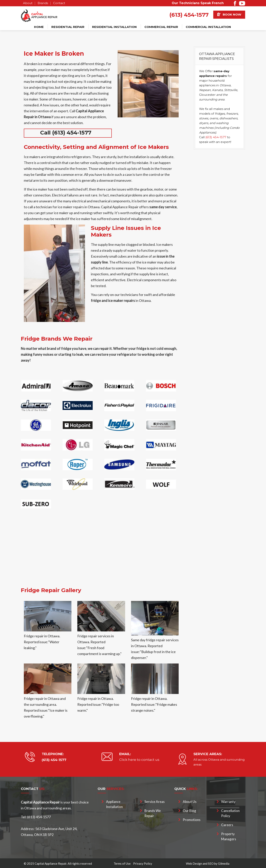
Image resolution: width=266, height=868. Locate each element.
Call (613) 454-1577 (66, 133)
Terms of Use (122, 863)
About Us (190, 802)
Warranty (228, 802)
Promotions (192, 820)
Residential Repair (68, 27)
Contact (59, 3)
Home (39, 27)
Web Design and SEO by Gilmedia (208, 863)
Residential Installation (114, 27)
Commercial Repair (161, 27)
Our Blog (189, 811)
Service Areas (155, 802)
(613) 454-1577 (189, 15)
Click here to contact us (139, 760)
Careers (227, 825)
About (28, 3)
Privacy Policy (143, 863)
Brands (43, 3)
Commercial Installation (208, 27)
